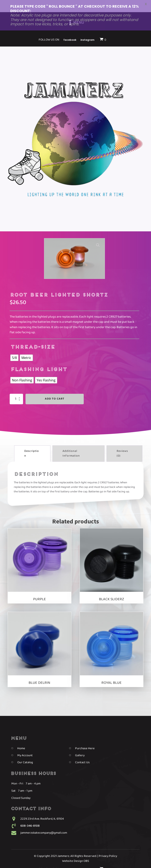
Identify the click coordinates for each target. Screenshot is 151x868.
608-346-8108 (30, 814)
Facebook (70, 858)
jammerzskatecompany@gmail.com (44, 821)
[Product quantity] (16, 388)
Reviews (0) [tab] (122, 442)
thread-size (33, 336)
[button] (98, 234)
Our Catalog (25, 751)
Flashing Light (39, 359)
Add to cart (55, 388)
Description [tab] (32, 442)
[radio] (14, 347)
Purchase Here (85, 737)
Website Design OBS (76, 850)
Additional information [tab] (71, 442)
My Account (25, 744)
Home (21, 737)
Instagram (87, 858)
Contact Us (82, 751)
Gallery (80, 744)
